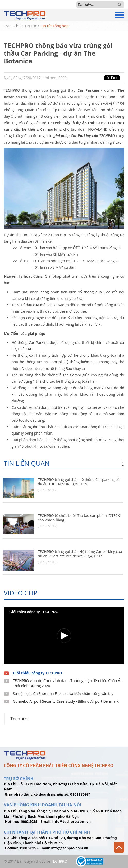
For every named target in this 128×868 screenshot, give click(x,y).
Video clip (21, 593)
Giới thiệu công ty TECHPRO (38, 673)
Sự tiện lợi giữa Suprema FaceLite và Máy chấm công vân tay (63, 693)
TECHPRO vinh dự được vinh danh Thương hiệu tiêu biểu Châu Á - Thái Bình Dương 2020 (68, 683)
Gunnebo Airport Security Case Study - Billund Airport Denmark (66, 701)
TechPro (59, 861)
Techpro (19, 719)
